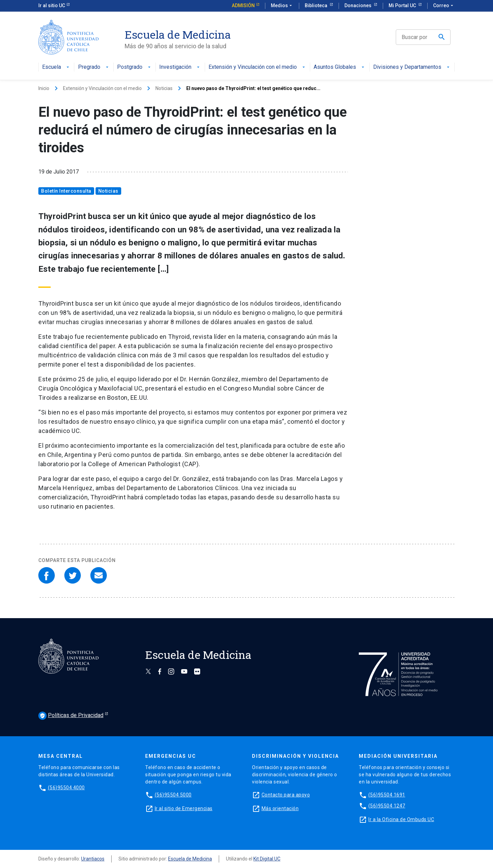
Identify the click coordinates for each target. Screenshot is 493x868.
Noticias (164, 88)
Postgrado (135, 67)
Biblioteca (317, 5)
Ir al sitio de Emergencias (184, 808)
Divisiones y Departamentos (412, 67)
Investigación (180, 67)
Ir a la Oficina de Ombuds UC (401, 819)
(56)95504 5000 (173, 795)
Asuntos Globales (340, 67)
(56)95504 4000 (66, 788)
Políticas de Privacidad (71, 716)
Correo (444, 6)
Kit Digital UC (267, 859)
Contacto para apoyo (286, 795)
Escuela (56, 67)
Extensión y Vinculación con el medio (257, 67)
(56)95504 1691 (387, 795)
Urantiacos (93, 859)
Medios (282, 6)
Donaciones (358, 5)
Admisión (243, 5)
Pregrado (94, 67)
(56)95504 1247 (387, 806)
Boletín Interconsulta (66, 191)
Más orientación (280, 808)
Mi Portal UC (403, 5)
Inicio (44, 88)
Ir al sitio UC (52, 5)
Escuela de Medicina (190, 859)
